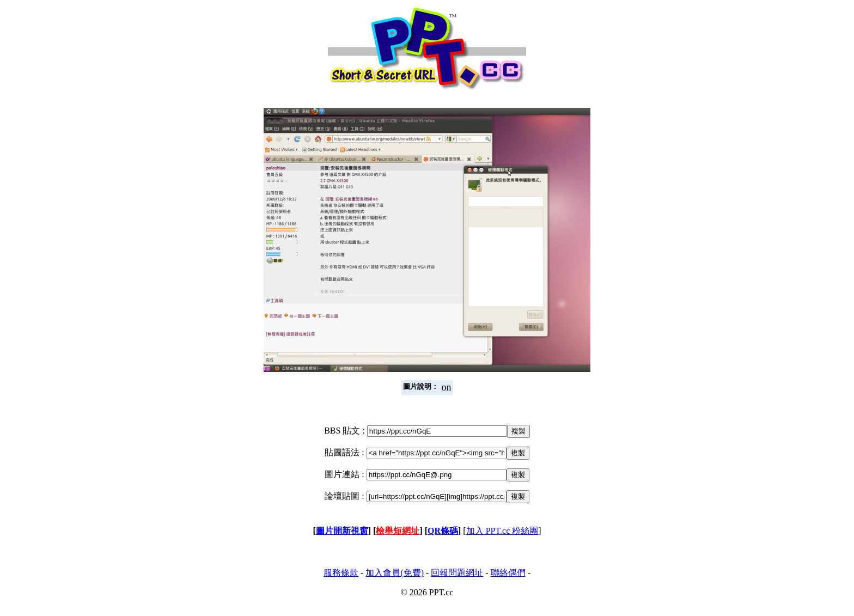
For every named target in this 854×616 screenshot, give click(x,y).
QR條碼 (443, 531)
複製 (518, 431)
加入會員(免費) (395, 573)
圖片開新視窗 (342, 531)
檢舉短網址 (398, 531)
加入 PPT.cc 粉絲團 (502, 531)
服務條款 (341, 573)
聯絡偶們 (508, 573)
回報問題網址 (457, 573)
